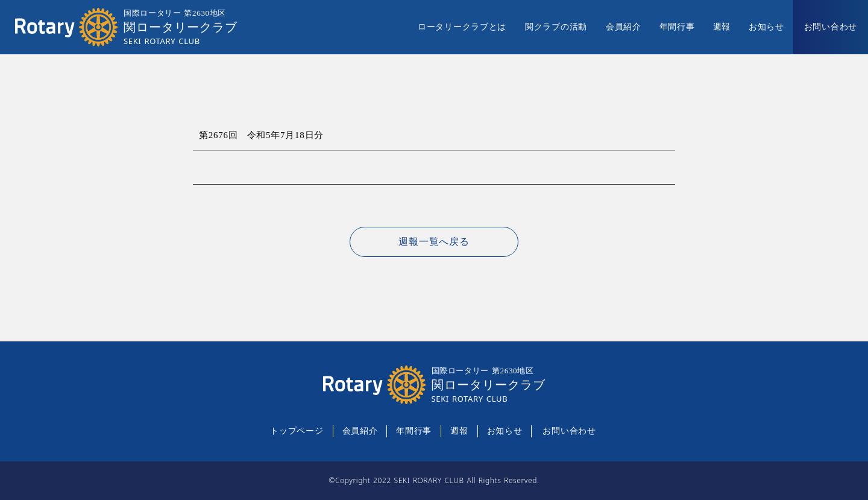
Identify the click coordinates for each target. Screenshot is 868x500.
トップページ (297, 431)
